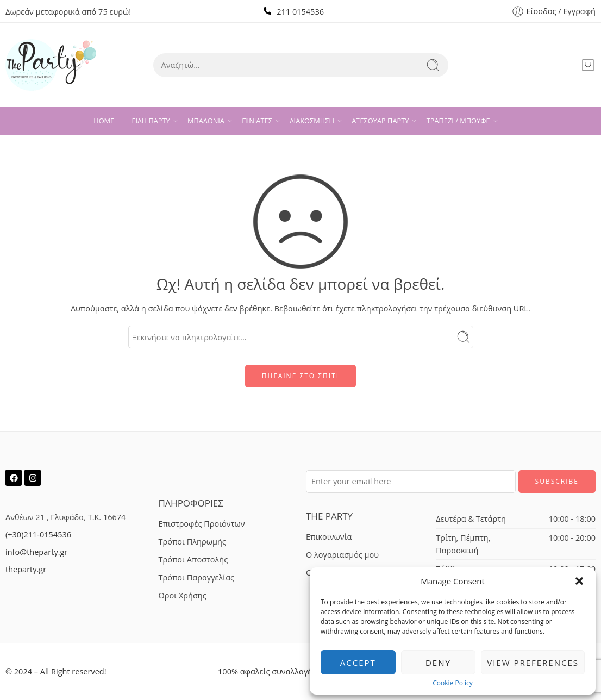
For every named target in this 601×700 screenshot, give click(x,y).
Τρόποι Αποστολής (193, 560)
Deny (438, 662)
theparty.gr (26, 569)
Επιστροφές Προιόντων (202, 524)
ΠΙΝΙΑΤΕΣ (257, 121)
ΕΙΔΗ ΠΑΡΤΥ (151, 121)
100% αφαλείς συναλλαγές (267, 671)
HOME (104, 121)
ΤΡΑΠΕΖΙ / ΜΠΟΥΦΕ (458, 121)
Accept (358, 662)
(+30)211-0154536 (38, 535)
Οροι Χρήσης (183, 595)
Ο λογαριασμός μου (342, 555)
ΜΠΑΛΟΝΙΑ (206, 121)
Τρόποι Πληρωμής (192, 542)
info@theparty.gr (36, 552)
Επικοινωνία (329, 537)
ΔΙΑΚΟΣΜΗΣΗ (312, 121)
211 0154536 (300, 12)
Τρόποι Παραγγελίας (197, 577)
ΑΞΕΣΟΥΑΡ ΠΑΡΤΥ (380, 121)
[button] (579, 581)
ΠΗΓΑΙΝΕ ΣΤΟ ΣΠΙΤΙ (300, 376)
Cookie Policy (452, 683)
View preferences (533, 662)
